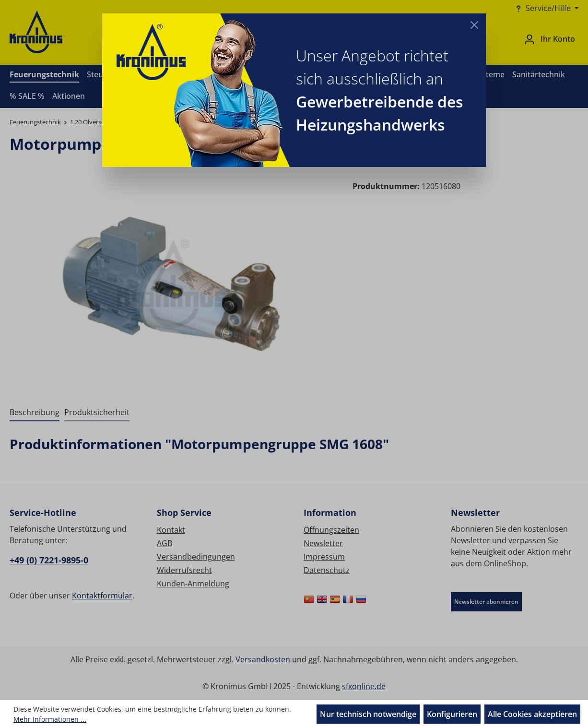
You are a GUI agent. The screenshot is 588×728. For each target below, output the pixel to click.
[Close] (474, 25)
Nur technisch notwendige (368, 714)
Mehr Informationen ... (50, 719)
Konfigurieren (452, 714)
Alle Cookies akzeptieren (532, 714)
